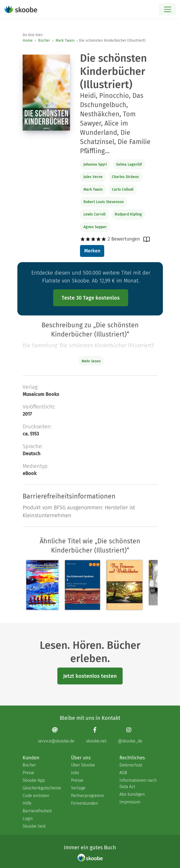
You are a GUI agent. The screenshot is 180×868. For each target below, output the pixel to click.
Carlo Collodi (123, 190)
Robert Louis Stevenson (104, 202)
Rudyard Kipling (128, 214)
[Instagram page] (130, 735)
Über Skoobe (83, 765)
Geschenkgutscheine (42, 788)
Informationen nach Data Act (138, 783)
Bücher (44, 40)
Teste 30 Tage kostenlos (91, 298)
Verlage (78, 788)
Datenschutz (131, 765)
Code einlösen (36, 796)
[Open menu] (167, 9)
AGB (123, 773)
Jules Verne (93, 177)
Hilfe (27, 803)
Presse (77, 780)
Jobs (75, 773)
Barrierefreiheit (37, 811)
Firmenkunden (84, 803)
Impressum (130, 802)
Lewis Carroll (94, 214)
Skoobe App (34, 780)
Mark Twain (65, 40)
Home (28, 40)
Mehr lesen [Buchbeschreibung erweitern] (91, 361)
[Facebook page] (96, 735)
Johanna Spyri (95, 164)
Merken (92, 251)
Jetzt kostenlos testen (90, 676)
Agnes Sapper (95, 227)
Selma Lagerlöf (129, 164)
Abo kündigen (132, 794)
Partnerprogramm (88, 796)
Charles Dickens (125, 177)
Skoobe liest (34, 826)
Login (28, 819)
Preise (28, 773)
